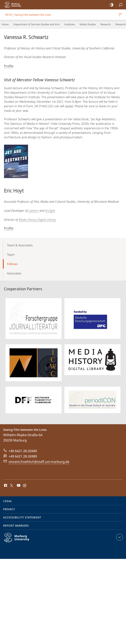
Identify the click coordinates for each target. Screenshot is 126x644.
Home (5, 24)
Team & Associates (20, 245)
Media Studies (88, 24)
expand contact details (119, 537)
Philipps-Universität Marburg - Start (14, 5)
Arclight (50, 211)
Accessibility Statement (22, 517)
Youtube (18, 486)
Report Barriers (16, 526)
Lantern (33, 211)
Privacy (9, 509)
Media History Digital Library (37, 220)
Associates (14, 273)
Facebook (5, 486)
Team (11, 255)
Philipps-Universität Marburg (20, 540)
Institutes (70, 24)
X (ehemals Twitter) (11, 485)
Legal (8, 501)
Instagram (25, 486)
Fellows (12, 264)
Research (106, 24)
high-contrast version (110, 5)
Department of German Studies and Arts (36, 24)
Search (119, 5)
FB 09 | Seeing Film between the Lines (120, 15)
